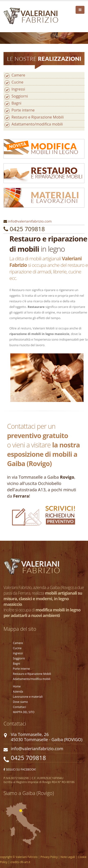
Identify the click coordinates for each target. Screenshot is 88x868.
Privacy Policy (49, 857)
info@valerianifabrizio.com (30, 221)
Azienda (18, 691)
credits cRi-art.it (20, 862)
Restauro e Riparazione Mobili (38, 117)
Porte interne (23, 110)
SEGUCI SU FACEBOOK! (20, 769)
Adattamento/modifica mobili (37, 124)
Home (17, 686)
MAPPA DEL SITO (24, 712)
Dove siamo (20, 702)
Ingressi (18, 89)
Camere (18, 75)
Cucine (17, 82)
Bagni (16, 103)
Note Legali (67, 857)
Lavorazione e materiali (28, 697)
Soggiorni (20, 96)
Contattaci (19, 707)
